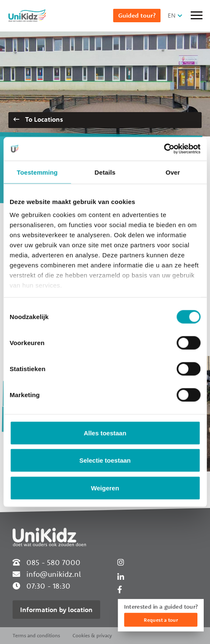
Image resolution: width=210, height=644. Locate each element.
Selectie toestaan (105, 460)
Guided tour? (137, 15)
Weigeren (105, 488)
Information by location (56, 610)
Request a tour (161, 620)
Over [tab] (173, 172)
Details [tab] (105, 172)
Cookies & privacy (92, 635)
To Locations (38, 119)
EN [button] (172, 15)
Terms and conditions (36, 635)
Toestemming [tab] (37, 172)
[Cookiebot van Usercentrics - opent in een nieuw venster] (164, 149)
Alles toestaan (105, 433)
